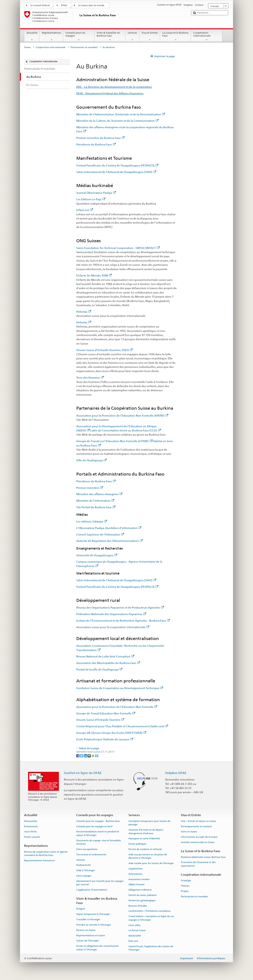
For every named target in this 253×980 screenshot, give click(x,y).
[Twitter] (82, 755)
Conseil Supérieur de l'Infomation (100, 534)
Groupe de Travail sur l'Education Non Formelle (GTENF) (114, 441)
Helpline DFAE (176, 773)
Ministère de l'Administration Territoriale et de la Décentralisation (121, 114)
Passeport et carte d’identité (144, 839)
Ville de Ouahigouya (92, 460)
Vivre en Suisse (189, 832)
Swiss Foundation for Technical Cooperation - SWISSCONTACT (118, 248)
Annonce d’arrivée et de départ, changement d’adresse (146, 831)
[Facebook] (78, 755)
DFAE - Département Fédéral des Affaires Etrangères (110, 93)
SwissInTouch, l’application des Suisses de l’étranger (151, 948)
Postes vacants (32, 837)
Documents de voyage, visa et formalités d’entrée (99, 842)
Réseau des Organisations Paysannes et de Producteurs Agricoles (120, 607)
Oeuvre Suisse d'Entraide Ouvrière (100, 720)
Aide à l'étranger (86, 870)
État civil (133, 941)
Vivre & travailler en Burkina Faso (110, 36)
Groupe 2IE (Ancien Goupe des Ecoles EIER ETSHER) (111, 733)
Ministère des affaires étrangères (99, 494)
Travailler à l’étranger (88, 919)
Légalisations (136, 869)
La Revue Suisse (137, 930)
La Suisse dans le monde (91, 5)
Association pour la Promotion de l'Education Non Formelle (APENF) (122, 415)
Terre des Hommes (90, 377)
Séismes (81, 860)
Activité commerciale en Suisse (198, 842)
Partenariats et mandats (84, 47)
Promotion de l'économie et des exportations (198, 864)
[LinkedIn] (86, 755)
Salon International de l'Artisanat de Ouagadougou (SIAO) (116, 172)
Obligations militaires (140, 890)
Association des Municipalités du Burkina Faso (108, 663)
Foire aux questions (87, 849)
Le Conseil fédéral (40, 5)
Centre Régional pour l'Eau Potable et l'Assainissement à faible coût (122, 726)
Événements (31, 826)
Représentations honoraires (39, 860)
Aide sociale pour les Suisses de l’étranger (151, 863)
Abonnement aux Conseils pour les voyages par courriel (100, 883)
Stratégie (186, 880)
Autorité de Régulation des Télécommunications (110, 541)
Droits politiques (137, 844)
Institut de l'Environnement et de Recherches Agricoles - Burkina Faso (123, 621)
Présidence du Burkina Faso (96, 144)
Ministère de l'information (95, 501)
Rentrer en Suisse (86, 930)
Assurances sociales (139, 879)
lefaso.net (85, 210)
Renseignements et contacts (196, 826)
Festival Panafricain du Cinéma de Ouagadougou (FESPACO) (117, 165)
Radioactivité (84, 865)
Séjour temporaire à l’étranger (93, 914)
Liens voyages (84, 876)
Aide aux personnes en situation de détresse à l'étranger (148, 856)
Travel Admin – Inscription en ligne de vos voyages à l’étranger (151, 918)
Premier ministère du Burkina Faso (101, 138)
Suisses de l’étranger (88, 941)
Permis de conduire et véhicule (145, 849)
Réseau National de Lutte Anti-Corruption (105, 656)
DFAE (64, 5)
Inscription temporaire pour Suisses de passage (149, 823)
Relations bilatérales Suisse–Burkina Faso (203, 857)
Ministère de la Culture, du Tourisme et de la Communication (118, 121)
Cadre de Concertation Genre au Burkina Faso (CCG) (125, 430)
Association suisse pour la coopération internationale (113, 627)
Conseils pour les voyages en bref (94, 826)
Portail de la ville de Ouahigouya (99, 669)
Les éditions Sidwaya (92, 521)
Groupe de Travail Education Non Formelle (106, 713)
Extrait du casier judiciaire (143, 895)
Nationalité (135, 936)
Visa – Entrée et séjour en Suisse (198, 821)
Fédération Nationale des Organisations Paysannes (111, 614)
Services (132, 36)
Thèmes (185, 886)
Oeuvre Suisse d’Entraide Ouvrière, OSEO (105, 350)
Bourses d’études (138, 906)
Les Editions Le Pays (91, 199)
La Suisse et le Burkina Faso (176, 36)
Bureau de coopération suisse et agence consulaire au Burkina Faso (46, 853)
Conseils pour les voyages (79, 36)
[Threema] (89, 755)
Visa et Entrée (150, 36)
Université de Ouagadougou (97, 555)
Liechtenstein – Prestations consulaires (150, 911)
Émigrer (81, 909)
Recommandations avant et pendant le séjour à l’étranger (98, 833)
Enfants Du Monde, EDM (94, 275)
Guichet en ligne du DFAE (83, 773)
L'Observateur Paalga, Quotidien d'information (109, 528)
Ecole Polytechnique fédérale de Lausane (105, 739)
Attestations (135, 874)
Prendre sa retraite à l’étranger (94, 925)
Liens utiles (135, 925)
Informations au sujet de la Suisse (199, 837)
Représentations (51, 36)
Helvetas (84, 312)
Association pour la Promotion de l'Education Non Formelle (117, 707)
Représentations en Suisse (91, 935)
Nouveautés (31, 821)
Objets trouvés (136, 884)
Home (27, 47)
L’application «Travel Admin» (92, 890)
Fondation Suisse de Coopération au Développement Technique (120, 688)
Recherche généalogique (142, 900)
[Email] (97, 755)
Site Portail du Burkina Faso (96, 507)
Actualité (32, 36)
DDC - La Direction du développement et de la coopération (114, 87)
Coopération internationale (207, 36)
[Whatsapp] (93, 755)
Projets (185, 891)
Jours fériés (30, 832)
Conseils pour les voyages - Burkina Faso (98, 821)
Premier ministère (90, 488)
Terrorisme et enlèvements (91, 855)
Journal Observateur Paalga (96, 193)
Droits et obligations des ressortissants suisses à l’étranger (97, 948)
